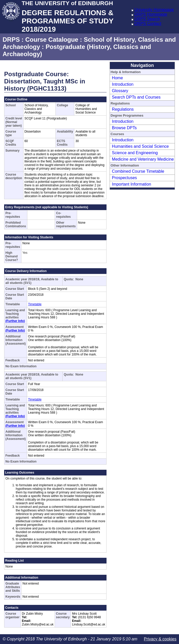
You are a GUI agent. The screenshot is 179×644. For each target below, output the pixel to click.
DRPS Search (147, 19)
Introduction (123, 84)
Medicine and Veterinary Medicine (143, 159)
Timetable (35, 304)
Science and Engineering (135, 153)
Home (117, 78)
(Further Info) (15, 321)
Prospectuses (124, 178)
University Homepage (154, 10)
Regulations (123, 109)
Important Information (132, 184)
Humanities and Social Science (140, 146)
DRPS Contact (148, 24)
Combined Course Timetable (138, 171)
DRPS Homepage (151, 14)
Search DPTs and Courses (136, 97)
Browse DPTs (124, 128)
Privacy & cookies (160, 639)
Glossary (120, 91)
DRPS (11, 40)
